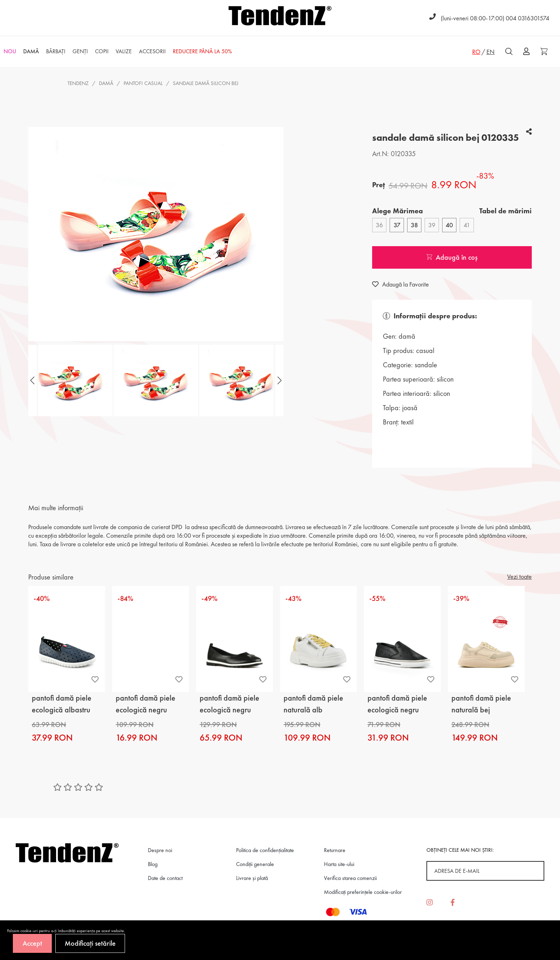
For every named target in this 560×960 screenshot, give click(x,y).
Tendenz (78, 83)
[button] (279, 380)
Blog (153, 864)
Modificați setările (90, 943)
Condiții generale (255, 864)
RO (476, 52)
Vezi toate (519, 576)
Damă (106, 83)
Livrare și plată (252, 878)
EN (491, 52)
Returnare (335, 850)
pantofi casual (143, 83)
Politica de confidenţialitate (265, 850)
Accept (32, 943)
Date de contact (165, 878)
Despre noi (160, 850)
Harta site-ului (339, 864)
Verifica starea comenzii (350, 878)
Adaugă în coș (452, 257)
